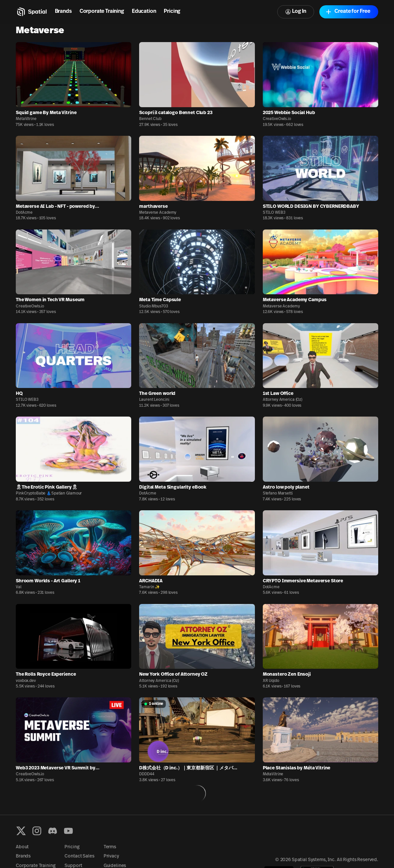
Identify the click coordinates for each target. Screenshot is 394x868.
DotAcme (24, 213)
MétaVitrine (26, 119)
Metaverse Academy (158, 213)
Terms (110, 847)
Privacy (111, 856)
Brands (63, 12)
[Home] (31, 12)
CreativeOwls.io (277, 119)
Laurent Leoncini (154, 400)
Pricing (172, 12)
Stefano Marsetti (278, 494)
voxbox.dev (26, 681)
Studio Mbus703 (153, 306)
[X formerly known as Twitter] (21, 831)
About (22, 847)
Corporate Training (102, 12)
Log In (296, 12)
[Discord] (53, 831)
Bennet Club (150, 119)
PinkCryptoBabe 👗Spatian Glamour (49, 494)
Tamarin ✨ (149, 587)
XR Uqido (271, 681)
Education (144, 12)
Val (19, 587)
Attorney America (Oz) (283, 400)
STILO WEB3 (274, 213)
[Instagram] (37, 831)
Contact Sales (79, 856)
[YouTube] (68, 831)
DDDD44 (147, 774)
